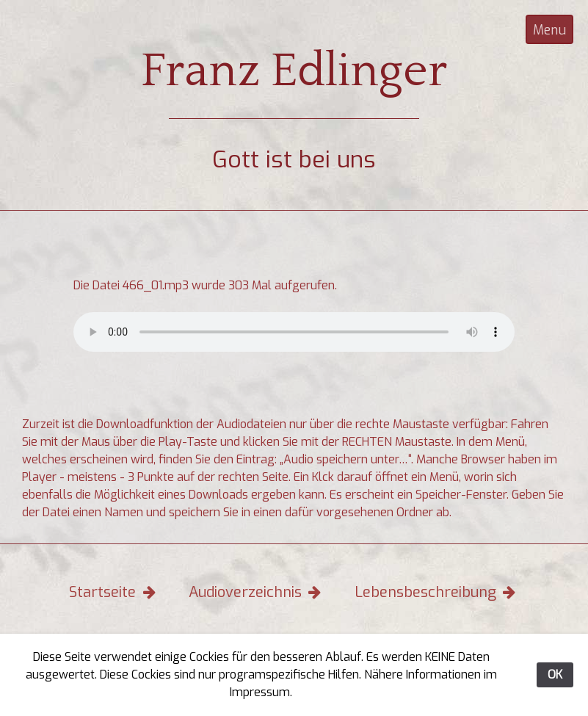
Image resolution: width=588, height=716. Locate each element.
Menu (549, 30)
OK (555, 675)
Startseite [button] (114, 592)
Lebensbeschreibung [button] (437, 592)
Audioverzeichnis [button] (257, 592)
